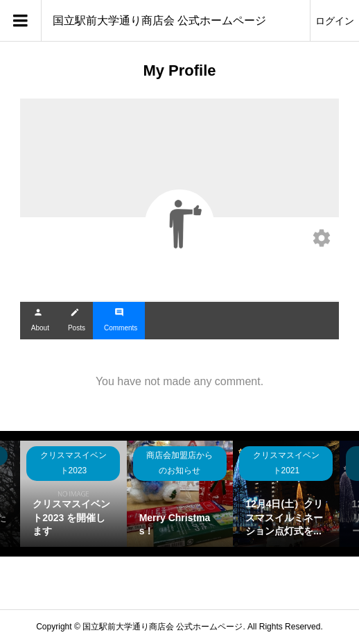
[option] (73, 494)
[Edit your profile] (322, 240)
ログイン (335, 21)
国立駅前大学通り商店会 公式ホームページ (159, 20)
